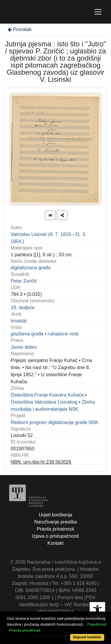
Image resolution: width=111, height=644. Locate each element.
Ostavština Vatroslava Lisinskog (44, 402)
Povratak (19, 29)
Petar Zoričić (24, 281)
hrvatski (19, 321)
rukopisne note (63, 334)
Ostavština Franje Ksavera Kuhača (47, 395)
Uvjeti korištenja (55, 515)
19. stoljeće (23, 308)
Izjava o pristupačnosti (55, 536)
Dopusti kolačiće (87, 637)
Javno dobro (24, 347)
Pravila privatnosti (55, 529)
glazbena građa (27, 334)
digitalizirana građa (30, 268)
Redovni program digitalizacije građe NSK (54, 422)
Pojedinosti (97, 624)
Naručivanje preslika (55, 522)
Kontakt (55, 543)
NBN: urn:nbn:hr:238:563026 (41, 462)
